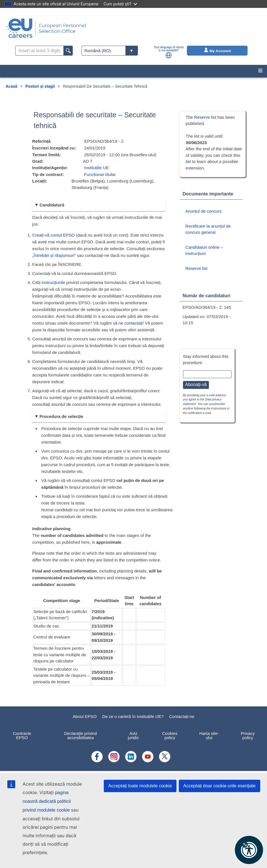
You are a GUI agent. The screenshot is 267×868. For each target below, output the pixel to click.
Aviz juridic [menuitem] (133, 735)
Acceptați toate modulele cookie (140, 786)
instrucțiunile (53, 282)
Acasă (11, 86)
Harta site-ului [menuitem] (209, 735)
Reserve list (206, 117)
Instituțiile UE (97, 168)
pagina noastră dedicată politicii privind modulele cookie (47, 801)
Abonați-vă (196, 385)
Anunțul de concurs (204, 211)
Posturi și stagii (40, 86)
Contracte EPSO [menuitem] (22, 735)
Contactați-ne (182, 716)
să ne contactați (128, 323)
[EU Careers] (46, 28)
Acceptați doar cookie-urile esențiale (219, 786)
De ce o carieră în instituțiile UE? (133, 716)
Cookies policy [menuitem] (170, 735)
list (188, 161)
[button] (169, 55)
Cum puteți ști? (120, 4)
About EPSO (85, 716)
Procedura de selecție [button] (61, 416)
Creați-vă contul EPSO (53, 235)
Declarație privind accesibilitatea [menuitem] (80, 735)
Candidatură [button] (52, 205)
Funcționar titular (100, 174)
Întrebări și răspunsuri (54, 255)
